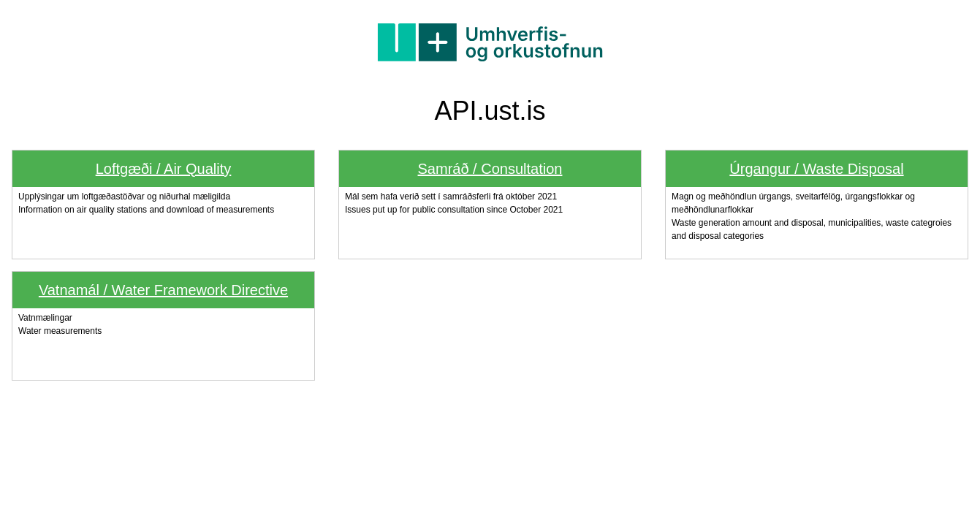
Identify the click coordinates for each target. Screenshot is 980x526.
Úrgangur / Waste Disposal (816, 169)
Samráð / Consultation (490, 169)
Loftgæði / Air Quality (164, 169)
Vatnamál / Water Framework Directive (163, 290)
